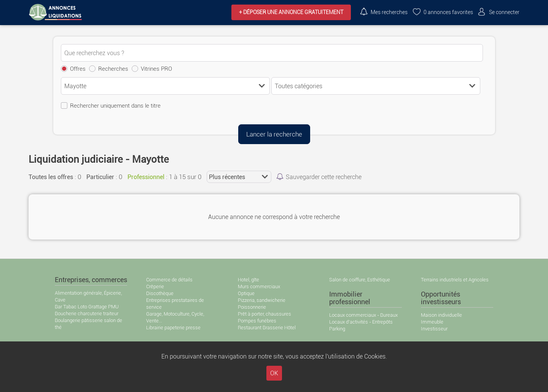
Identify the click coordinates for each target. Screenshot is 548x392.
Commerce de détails (169, 280)
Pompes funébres (257, 321)
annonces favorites (448, 12)
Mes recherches (389, 12)
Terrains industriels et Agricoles (455, 280)
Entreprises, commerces (91, 280)
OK (274, 373)
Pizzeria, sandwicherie (262, 300)
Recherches (113, 69)
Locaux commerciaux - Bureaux (363, 315)
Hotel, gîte (249, 280)
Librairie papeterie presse (173, 328)
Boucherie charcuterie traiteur (87, 313)
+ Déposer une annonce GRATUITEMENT (291, 12)
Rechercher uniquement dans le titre (115, 106)
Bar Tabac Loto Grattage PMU (87, 307)
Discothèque (160, 293)
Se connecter (504, 12)
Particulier (100, 177)
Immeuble (432, 322)
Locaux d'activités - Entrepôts (361, 322)
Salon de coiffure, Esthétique (360, 280)
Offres (78, 69)
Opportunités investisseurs (441, 298)
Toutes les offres (51, 177)
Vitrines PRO (156, 69)
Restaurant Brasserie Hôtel (267, 328)
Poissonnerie (252, 307)
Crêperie (155, 286)
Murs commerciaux (259, 286)
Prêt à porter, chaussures (264, 314)
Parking (337, 329)
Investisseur (434, 329)
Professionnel (146, 177)
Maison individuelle (441, 315)
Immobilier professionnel (350, 298)
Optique (246, 293)
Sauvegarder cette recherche (324, 177)
